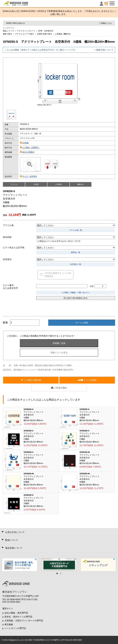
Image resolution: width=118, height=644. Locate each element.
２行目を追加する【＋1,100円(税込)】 (58, 275)
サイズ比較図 (87, 380)
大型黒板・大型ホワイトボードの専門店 (24, 621)
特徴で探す (47, 34)
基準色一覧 (76, 252)
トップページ (8, 28)
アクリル (19, 34)
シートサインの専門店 (15, 628)
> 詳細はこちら (106, 23)
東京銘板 (9, 624)
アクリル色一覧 (76, 230)
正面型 (40, 34)
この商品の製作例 (31, 380)
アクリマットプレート (26, 31)
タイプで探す (28, 34)
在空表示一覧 (76, 264)
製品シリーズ (8, 31)
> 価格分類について (104, 50)
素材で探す (8, 34)
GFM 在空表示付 (46, 31)
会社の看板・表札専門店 (16, 613)
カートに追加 (82, 323)
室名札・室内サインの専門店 (18, 617)
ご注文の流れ (59, 388)
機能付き (67, 34)
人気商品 (59, 34)
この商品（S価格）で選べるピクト (76, 293)
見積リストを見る (59, 353)
